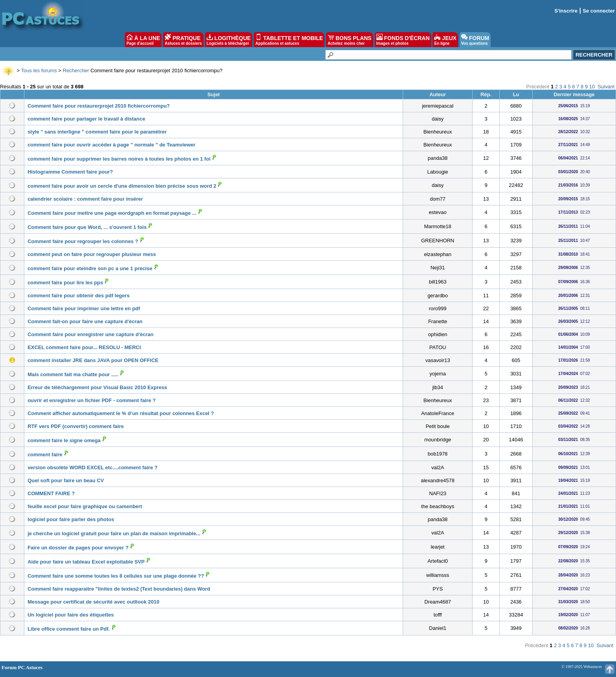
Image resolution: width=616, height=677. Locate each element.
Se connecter (599, 11)
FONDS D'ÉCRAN (403, 40)
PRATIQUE (183, 40)
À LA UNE (143, 40)
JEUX (445, 40)
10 (592, 87)
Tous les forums (39, 70)
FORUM (475, 40)
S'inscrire (566, 11)
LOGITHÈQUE (229, 40)
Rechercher (76, 70)
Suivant (606, 87)
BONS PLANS (350, 40)
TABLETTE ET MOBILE (289, 40)
